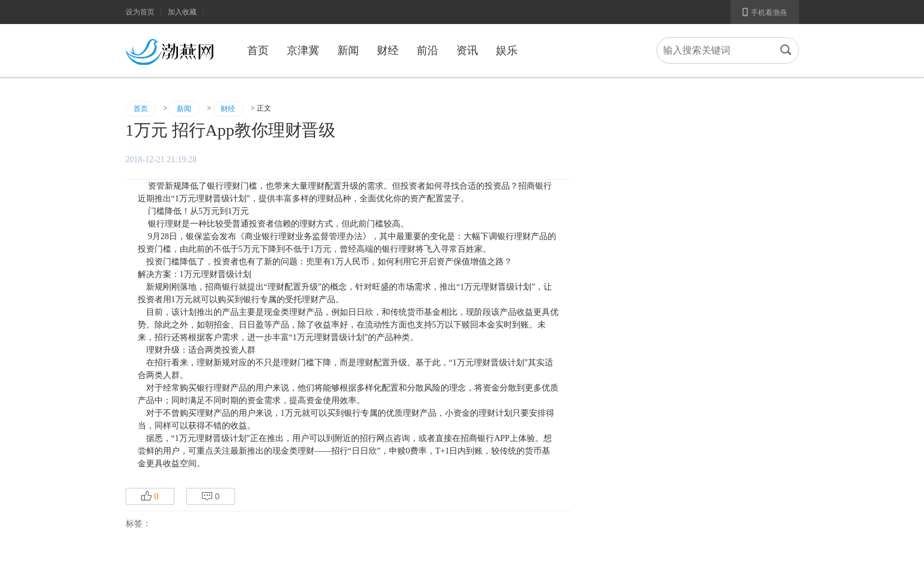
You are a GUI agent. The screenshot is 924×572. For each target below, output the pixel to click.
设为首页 (140, 12)
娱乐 (507, 50)
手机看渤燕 (765, 12)
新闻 (348, 50)
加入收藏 (182, 12)
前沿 (427, 50)
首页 (258, 50)
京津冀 (303, 50)
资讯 (467, 50)
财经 (388, 50)
